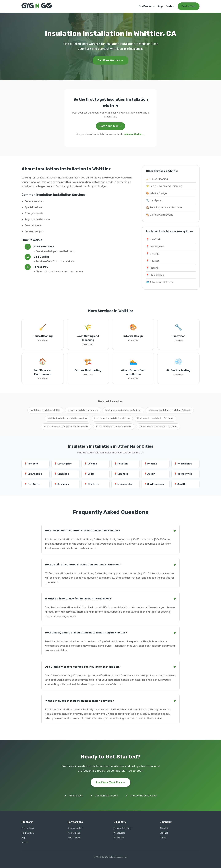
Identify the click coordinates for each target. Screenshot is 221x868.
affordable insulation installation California (170, 410)
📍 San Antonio (33, 474)
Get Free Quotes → (110, 60)
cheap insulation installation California (158, 427)
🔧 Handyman (154, 200)
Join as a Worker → (134, 134)
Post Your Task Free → (111, 782)
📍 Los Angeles (155, 246)
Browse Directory (123, 828)
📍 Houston (153, 261)
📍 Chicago (153, 254)
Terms (163, 838)
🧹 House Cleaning (157, 179)
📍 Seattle (180, 484)
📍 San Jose (121, 474)
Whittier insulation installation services (67, 418)
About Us (164, 828)
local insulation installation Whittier (112, 418)
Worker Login (74, 833)
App (160, 6)
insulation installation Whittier (45, 410)
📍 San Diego (62, 474)
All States (119, 838)
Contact (164, 833)
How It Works (74, 838)
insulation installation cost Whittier (114, 427)
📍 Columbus (61, 484)
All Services (119, 833)
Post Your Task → (110, 126)
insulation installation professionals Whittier (66, 427)
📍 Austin (150, 474)
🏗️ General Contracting (160, 215)
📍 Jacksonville (183, 474)
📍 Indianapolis (123, 484)
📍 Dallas (89, 474)
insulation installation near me (83, 410)
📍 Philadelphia (155, 275)
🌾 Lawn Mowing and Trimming (164, 186)
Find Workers (146, 6)
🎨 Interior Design (156, 193)
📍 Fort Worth (32, 484)
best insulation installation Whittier (123, 410)
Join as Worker (75, 828)
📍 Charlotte (92, 484)
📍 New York (153, 239)
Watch (170, 6)
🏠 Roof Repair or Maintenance (164, 208)
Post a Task (189, 6)
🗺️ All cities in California (160, 282)
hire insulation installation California (155, 418)
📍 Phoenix (153, 268)
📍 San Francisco (154, 484)
